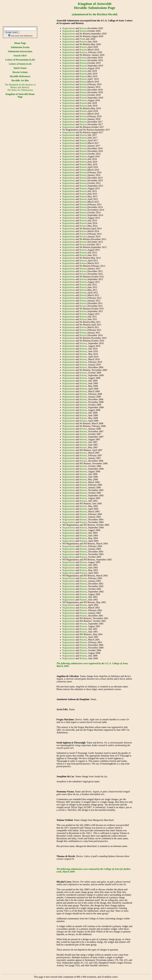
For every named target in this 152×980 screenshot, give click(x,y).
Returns (83, 28)
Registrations (69, 28)
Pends (82, 39)
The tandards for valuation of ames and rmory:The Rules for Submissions (20, 87)
